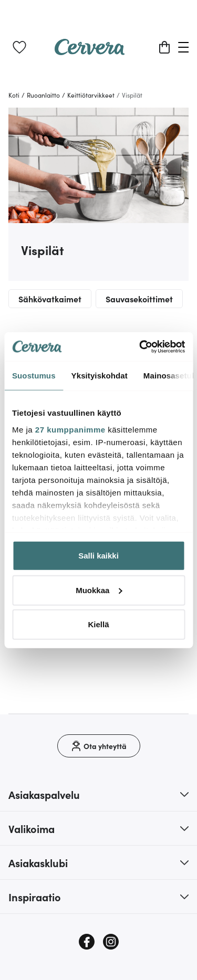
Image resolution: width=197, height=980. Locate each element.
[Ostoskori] (164, 47)
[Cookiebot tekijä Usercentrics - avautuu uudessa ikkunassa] (140, 346)
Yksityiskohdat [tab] (100, 376)
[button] (98, 794)
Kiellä (98, 624)
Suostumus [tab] (34, 376)
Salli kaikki (98, 556)
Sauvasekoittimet (139, 299)
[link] (19, 47)
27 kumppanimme (70, 429)
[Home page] (90, 51)
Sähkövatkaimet (50, 299)
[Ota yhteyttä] (99, 746)
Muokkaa (99, 590)
